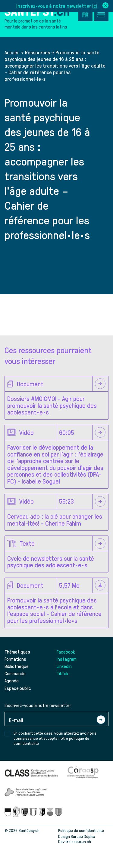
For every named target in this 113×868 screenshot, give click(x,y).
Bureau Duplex (83, 836)
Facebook (66, 652)
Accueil (12, 52)
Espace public (18, 688)
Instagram (67, 659)
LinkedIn (64, 666)
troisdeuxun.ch (85, 841)
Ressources (38, 52)
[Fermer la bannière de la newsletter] (105, 6)
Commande (15, 673)
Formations (15, 659)
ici (95, 6)
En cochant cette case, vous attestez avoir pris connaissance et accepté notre (55, 738)
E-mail (16, 720)
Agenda (12, 681)
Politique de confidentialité (81, 830)
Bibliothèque (17, 666)
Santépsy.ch (29, 830)
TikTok (62, 673)
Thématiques (17, 652)
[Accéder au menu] (101, 14)
